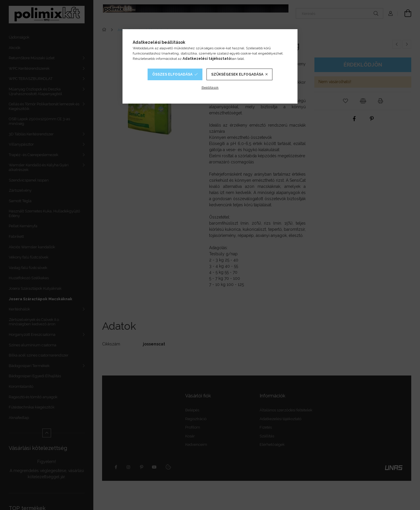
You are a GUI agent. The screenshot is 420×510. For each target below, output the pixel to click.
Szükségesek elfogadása (237, 74)
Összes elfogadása (172, 74)
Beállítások (210, 88)
